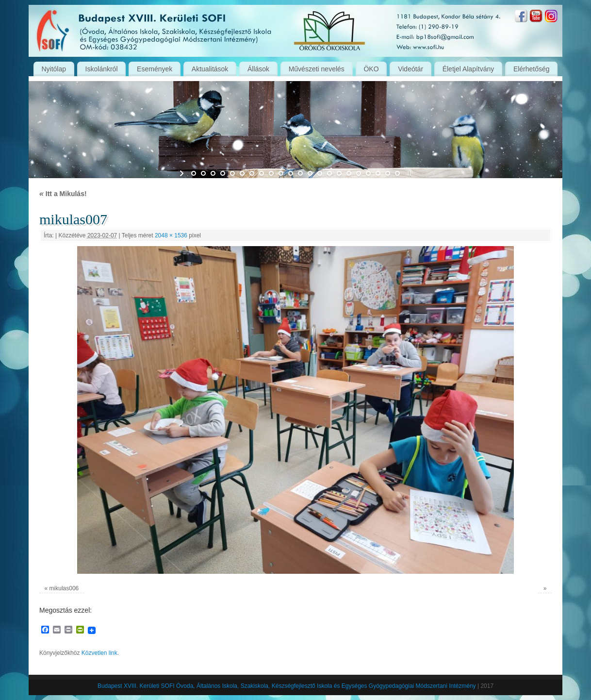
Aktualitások (210, 69)
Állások (258, 69)
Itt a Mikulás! (63, 194)
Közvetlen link (99, 653)
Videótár (410, 69)
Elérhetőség (532, 69)
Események (155, 69)
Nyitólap (54, 69)
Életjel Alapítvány (468, 69)
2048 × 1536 (171, 235)
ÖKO (371, 69)
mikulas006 (64, 588)
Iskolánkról (102, 69)
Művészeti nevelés (317, 69)
